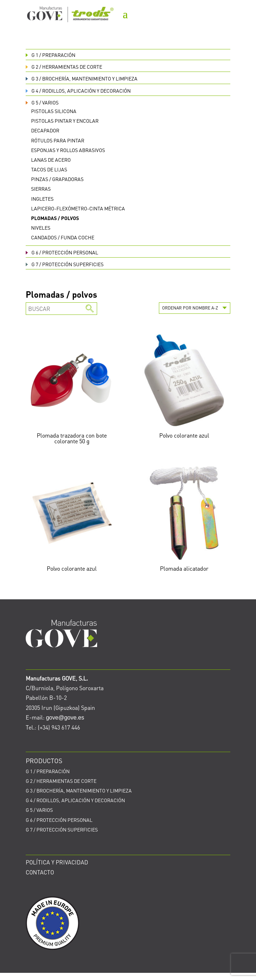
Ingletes (42, 199)
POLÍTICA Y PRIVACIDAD (57, 862)
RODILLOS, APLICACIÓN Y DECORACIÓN (78, 91)
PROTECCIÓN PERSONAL (62, 252)
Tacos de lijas (49, 169)
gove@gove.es (65, 718)
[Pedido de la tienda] (195, 308)
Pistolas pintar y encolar (65, 121)
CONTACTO (40, 872)
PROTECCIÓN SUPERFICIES (65, 264)
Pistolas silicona (54, 111)
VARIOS (42, 102)
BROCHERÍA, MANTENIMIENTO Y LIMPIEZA (82, 78)
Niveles (41, 228)
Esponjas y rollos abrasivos (68, 150)
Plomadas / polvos (55, 218)
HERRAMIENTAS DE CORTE (64, 67)
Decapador (45, 130)
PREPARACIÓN (51, 55)
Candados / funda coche (63, 237)
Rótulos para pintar (58, 140)
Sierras (41, 189)
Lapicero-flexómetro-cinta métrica (78, 208)
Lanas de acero (51, 160)
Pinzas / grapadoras (57, 179)
